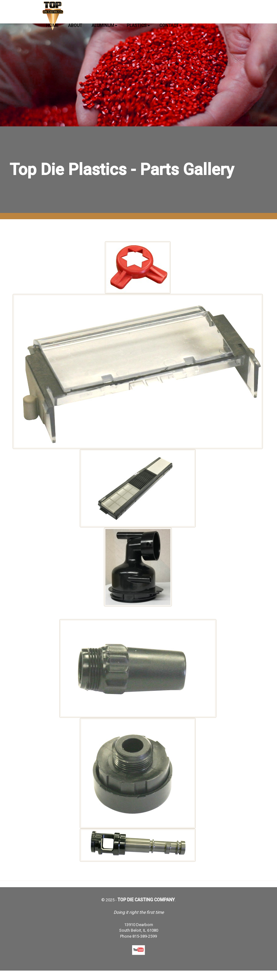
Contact (171, 25)
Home (52, 25)
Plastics (138, 25)
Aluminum (104, 25)
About (75, 25)
